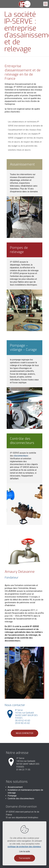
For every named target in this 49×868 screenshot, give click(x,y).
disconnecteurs (21, 456)
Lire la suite (25, 851)
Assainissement (15, 787)
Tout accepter (25, 858)
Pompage (12, 796)
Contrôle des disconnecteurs (21, 799)
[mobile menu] (45, 4)
